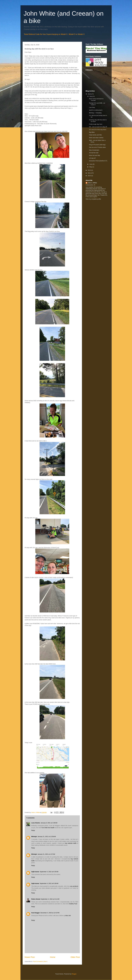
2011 (90, 173)
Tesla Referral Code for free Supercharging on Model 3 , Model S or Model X (54, 34)
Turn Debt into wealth (48, 828)
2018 (90, 94)
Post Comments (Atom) (40, 961)
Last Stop (92, 107)
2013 (90, 170)
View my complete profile (93, 199)
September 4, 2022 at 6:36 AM (49, 883)
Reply (33, 830)
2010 (90, 176)
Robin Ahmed (36, 899)
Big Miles (92, 132)
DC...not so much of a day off (98, 127)
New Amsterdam (94, 150)
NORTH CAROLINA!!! (96, 110)
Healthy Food (73, 904)
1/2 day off (92, 158)
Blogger (74, 974)
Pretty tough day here (96, 124)
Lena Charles (36, 823)
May (91, 167)
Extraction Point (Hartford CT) (98, 161)
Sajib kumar (35, 872)
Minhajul (34, 837)
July (91, 96)
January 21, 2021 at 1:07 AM (46, 854)
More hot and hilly (95, 155)
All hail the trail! (94, 153)
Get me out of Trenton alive (97, 147)
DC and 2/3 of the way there (98, 130)
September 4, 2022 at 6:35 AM (49, 872)
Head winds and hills (95, 135)
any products (74, 886)
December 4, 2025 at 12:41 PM (50, 913)
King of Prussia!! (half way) (97, 145)
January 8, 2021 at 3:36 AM (49, 823)
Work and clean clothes (96, 138)
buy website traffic (71, 843)
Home (53, 957)
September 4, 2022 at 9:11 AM (50, 899)
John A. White (92, 183)
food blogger (36, 913)
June (91, 164)
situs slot (68, 916)
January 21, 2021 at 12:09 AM (47, 837)
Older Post (75, 957)
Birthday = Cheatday (95, 113)
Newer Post (30, 957)
